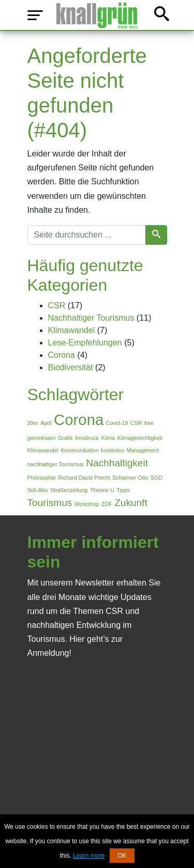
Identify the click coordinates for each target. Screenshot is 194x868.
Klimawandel (72, 330)
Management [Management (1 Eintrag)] (143, 450)
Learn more (89, 856)
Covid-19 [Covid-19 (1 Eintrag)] (117, 423)
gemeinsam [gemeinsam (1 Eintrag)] (42, 438)
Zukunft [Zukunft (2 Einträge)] (131, 503)
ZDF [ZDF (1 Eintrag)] (107, 504)
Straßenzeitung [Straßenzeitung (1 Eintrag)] (69, 490)
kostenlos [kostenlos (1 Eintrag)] (113, 450)
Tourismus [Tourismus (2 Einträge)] (50, 503)
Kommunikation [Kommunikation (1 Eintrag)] (79, 450)
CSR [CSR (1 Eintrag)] (136, 423)
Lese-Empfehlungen (85, 343)
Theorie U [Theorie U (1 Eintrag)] (102, 490)
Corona (62, 355)
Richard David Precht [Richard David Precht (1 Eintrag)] (84, 478)
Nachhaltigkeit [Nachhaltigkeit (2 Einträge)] (117, 463)
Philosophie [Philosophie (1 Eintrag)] (42, 478)
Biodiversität (71, 367)
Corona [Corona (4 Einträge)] (79, 420)
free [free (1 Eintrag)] (149, 423)
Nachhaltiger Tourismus (91, 318)
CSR (57, 305)
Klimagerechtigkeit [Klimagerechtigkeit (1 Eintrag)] (140, 438)
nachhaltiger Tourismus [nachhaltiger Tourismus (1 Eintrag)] (56, 464)
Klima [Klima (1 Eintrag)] (108, 438)
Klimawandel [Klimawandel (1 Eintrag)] (43, 450)
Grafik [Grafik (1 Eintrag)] (65, 438)
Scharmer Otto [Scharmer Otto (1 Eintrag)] (130, 478)
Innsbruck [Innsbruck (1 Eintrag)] (87, 438)
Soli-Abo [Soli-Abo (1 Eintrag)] (38, 490)
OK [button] (122, 856)
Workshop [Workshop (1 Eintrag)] (87, 504)
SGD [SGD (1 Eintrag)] (156, 478)
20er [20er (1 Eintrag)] (33, 423)
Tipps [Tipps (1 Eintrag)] (123, 490)
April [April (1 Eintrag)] (46, 423)
